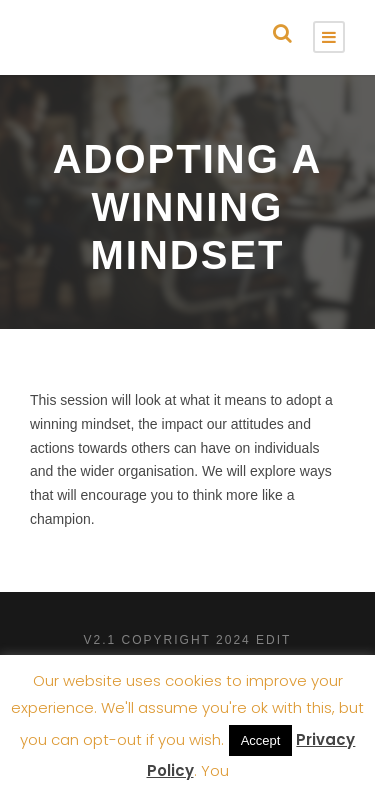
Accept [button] (261, 740)
